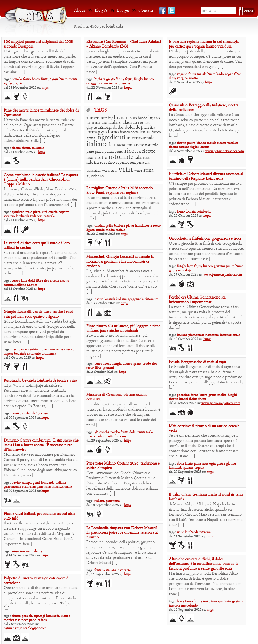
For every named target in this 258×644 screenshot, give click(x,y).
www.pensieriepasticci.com (224, 151)
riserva (69, 350)
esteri (15, 551)
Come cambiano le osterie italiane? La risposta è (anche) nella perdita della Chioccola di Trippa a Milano (41, 180)
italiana (97, 144)
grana (91, 138)
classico (130, 123)
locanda (110, 299)
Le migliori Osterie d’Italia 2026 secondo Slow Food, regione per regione (119, 191)
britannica (49, 354)
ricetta (222, 143)
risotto (193, 78)
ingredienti (111, 138)
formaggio (97, 132)
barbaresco (19, 350)
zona (148, 170)
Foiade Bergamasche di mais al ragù (197, 362)
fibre (238, 74)
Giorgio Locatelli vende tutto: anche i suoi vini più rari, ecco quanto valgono (38, 314)
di (115, 127)
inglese (8, 354)
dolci (130, 127)
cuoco (16, 281)
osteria (53, 212)
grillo (109, 226)
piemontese (196, 335)
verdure (233, 143)
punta (109, 152)
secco (90, 368)
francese (120, 437)
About (80, 10)
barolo (44, 350)
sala (138, 158)
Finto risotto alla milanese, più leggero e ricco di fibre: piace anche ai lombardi (123, 328)
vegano (182, 74)
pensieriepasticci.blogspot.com (25, 628)
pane (90, 152)
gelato (110, 79)
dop (139, 127)
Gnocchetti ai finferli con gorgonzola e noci (205, 239)
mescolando (189, 606)
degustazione (99, 127)
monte (73, 79)
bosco (36, 79)
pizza (99, 152)
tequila (199, 468)
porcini (103, 84)
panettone (44, 487)
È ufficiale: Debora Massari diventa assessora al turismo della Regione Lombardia (206, 176)
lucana (205, 147)
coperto (64, 212)
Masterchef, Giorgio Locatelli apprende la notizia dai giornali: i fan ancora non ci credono (120, 262)
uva (221, 602)
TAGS (100, 111)
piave (130, 226)
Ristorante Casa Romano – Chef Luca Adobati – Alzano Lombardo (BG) (124, 44)
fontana (191, 212)
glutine (231, 464)
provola (27, 616)
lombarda (204, 212)
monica (9, 620)
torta (206, 602)
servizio (107, 163)
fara (11, 84)
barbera (100, 79)
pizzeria (205, 532)
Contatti (146, 10)
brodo (143, 118)
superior (122, 163)
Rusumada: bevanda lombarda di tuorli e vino (40, 381)
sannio (100, 230)
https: (45, 88)
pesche (125, 84)
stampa (27, 483)
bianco (149, 79)
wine (138, 171)
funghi (138, 79)
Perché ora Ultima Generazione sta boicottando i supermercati (197, 300)
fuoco (156, 132)
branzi (183, 399)
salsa (146, 158)
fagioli (195, 147)
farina (120, 79)
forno (27, 79)
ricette (181, 143)
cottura (144, 123)
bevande (20, 354)
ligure (90, 230)
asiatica (32, 285)
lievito (16, 483)
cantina (93, 123)
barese (54, 79)
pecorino (183, 395)
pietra (221, 464)
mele (149, 432)
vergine (182, 78)
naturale (152, 145)
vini (126, 169)
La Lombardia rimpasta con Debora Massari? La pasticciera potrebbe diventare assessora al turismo (122, 533)
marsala (114, 84)
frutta (45, 79)
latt (112, 145)
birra (133, 118)
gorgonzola (136, 299)
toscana (184, 147)
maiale (202, 74)
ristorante (121, 157)
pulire (191, 143)
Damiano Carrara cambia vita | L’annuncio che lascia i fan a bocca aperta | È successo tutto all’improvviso (41, 445)
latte (190, 266)
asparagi (39, 616)
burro (63, 79)
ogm (212, 464)
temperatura (140, 163)
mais (205, 464)
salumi (93, 163)
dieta (172, 78)
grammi (219, 266)
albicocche (102, 432)
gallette (188, 468)
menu (122, 145)
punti (18, 84)
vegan (229, 74)
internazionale (140, 138)
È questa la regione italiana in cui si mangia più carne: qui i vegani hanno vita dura (204, 44)
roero (157, 226)
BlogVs (101, 10)
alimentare (97, 118)
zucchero (95, 176)
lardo (220, 74)
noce (25, 620)
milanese (38, 148)
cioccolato (112, 123)
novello (17, 79)
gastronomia (12, 487)
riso (90, 158)
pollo (100, 437)
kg (5, 84)
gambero (18, 212)
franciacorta (129, 132)
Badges (123, 10)
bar (110, 118)
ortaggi (91, 84)
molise (110, 230)
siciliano (20, 285)
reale (29, 212)
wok (181, 270)
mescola (174, 606)
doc (121, 128)
